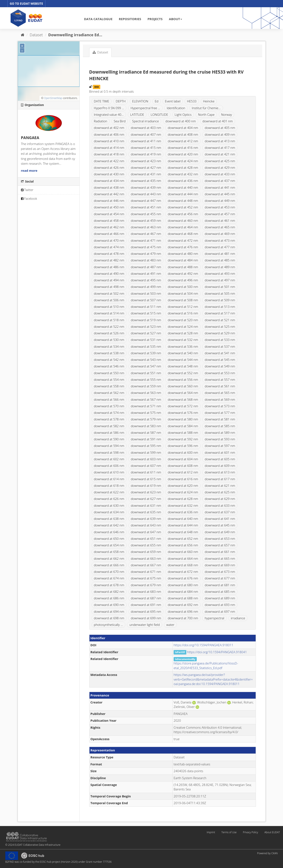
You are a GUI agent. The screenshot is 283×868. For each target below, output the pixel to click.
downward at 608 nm (183, 466)
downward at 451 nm (146, 207)
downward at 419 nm (146, 154)
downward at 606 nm (109, 466)
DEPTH (121, 101)
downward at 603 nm (146, 459)
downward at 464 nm (183, 227)
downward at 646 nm (109, 532)
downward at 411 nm (146, 141)
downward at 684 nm (183, 592)
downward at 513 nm (220, 307)
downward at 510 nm (109, 307)
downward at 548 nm (183, 366)
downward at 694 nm (109, 611)
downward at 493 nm (220, 274)
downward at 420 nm (183, 154)
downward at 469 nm (220, 234)
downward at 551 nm (146, 373)
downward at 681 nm (220, 585)
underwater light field (144, 625)
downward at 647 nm (146, 532)
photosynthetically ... (108, 625)
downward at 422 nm (109, 161)
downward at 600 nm (183, 452)
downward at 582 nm (109, 426)
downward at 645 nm (220, 525)
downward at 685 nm (220, 592)
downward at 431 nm (146, 174)
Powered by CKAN (267, 853)
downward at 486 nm (109, 267)
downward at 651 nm (146, 539)
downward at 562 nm (109, 393)
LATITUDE (137, 114)
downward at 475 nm (146, 247)
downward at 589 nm (220, 433)
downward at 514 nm (109, 313)
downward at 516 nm (183, 313)
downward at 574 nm (109, 413)
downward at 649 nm (220, 532)
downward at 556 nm (183, 380)
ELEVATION (140, 101)
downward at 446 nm (109, 201)
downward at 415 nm (146, 148)
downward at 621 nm (220, 486)
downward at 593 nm (220, 439)
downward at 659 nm (146, 552)
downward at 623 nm (146, 492)
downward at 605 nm (220, 459)
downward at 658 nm (109, 552)
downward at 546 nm (109, 366)
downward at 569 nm (220, 399)
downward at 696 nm (183, 611)
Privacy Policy (250, 832)
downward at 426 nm (109, 167)
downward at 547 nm (146, 366)
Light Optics (183, 114)
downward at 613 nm (220, 472)
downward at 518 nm (109, 320)
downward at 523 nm (146, 327)
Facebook (29, 199)
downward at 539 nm (146, 353)
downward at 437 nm (220, 181)
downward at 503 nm (146, 293)
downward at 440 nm (183, 187)
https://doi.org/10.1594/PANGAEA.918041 (217, 652)
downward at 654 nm (109, 545)
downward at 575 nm (146, 413)
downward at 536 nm (183, 346)
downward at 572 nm (183, 406)
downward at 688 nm (183, 598)
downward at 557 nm (220, 380)
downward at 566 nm (109, 399)
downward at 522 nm (109, 327)
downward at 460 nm (183, 220)
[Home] (23, 35)
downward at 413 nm (220, 141)
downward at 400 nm (181, 121)
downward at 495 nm (146, 280)
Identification (176, 108)
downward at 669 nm (220, 565)
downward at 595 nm (146, 446)
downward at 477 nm (220, 247)
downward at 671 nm (146, 572)
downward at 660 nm (183, 552)
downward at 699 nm (146, 618)
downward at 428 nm (183, 167)
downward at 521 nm (220, 320)
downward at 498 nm (109, 287)
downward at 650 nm (109, 539)
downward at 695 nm (146, 611)
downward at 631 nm (146, 505)
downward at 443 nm (146, 194)
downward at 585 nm (220, 426)
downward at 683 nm (146, 592)
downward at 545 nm (220, 360)
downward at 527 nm (146, 333)
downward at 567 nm (146, 399)
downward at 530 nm (109, 340)
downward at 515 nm (146, 313)
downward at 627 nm (146, 499)
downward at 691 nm (146, 605)
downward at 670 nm (109, 572)
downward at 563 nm (146, 393)
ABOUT (176, 19)
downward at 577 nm (220, 413)
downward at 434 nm (109, 181)
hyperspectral (214, 618)
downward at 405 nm (220, 128)
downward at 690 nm (109, 605)
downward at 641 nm (220, 519)
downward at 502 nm (109, 293)
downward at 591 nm (146, 439)
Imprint (211, 832)
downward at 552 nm (183, 373)
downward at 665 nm (220, 558)
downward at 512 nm (183, 307)
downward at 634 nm (109, 512)
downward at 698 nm (109, 618)
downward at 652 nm (183, 539)
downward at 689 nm (220, 598)
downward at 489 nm (220, 267)
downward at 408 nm (183, 134)
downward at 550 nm (109, 373)
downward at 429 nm (220, 167)
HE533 (192, 101)
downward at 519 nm (146, 320)
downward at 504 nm (183, 293)
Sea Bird (120, 121)
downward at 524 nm (183, 327)
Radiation (101, 121)
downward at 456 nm (183, 214)
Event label (173, 101)
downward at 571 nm (146, 406)
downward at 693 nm (220, 605)
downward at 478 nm (109, 254)
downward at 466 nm (109, 234)
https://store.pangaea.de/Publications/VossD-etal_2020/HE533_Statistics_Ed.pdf (206, 665)
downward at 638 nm (109, 519)
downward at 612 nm (183, 472)
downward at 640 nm (183, 519)
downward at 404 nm (183, 128)
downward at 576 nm (183, 413)
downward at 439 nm (146, 187)
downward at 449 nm (220, 201)
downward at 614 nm (109, 479)
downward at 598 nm (109, 452)
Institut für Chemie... (206, 108)
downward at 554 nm (109, 380)
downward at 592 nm (183, 439)
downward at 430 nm (109, 174)
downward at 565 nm (220, 393)
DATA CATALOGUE (98, 19)
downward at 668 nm (183, 565)
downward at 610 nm (109, 472)
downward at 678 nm (109, 585)
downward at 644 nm (183, 525)
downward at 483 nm (146, 260)
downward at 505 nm (220, 293)
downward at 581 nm (220, 419)
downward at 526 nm (109, 333)
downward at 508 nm (183, 300)
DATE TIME (102, 101)
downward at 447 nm (146, 201)
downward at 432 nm (183, 174)
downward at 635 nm (146, 512)
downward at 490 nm (109, 274)
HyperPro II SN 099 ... (109, 108)
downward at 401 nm (218, 121)
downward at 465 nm (220, 227)
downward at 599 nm (146, 452)
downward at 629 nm (220, 499)
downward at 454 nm (109, 214)
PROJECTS (155, 19)
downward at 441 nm (220, 187)
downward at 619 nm (146, 486)
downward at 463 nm (146, 227)
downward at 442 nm (109, 194)
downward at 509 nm (220, 300)
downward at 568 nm (183, 399)
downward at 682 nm (109, 592)
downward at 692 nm (183, 605)
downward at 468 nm (183, 234)
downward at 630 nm (109, 505)
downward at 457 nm (220, 214)
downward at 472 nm (183, 240)
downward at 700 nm (183, 618)
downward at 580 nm (183, 419)
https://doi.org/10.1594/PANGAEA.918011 (204, 645)
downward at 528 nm (183, 333)
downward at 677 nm (220, 578)
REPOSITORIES (130, 19)
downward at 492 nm (183, 274)
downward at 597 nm (220, 446)
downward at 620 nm (183, 486)
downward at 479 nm (146, 254)
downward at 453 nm (220, 207)
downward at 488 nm (183, 267)
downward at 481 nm (220, 254)
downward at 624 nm (183, 492)
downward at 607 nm (146, 466)
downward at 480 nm (183, 254)
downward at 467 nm (146, 234)
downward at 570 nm (109, 406)
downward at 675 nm (146, 578)
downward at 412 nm (183, 141)
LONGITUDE (159, 114)
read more (29, 170)
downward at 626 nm (109, 499)
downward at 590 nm (109, 439)
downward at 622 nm (109, 492)
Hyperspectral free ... (145, 108)
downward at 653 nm (220, 539)
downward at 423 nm (146, 161)
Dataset (36, 35)
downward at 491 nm (146, 274)
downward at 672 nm (183, 572)
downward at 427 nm (146, 167)
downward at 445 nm (220, 194)
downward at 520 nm (183, 320)
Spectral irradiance (145, 121)
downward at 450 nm (109, 207)
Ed (157, 101)
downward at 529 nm (220, 333)
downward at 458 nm (109, 220)
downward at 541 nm (220, 353)
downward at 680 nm (183, 585)
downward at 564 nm (183, 393)
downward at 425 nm (220, 161)
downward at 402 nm (109, 128)
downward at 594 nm (109, 446)
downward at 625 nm (220, 492)
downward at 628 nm (183, 499)
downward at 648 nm (183, 532)
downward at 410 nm (109, 141)
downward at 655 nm (146, 545)
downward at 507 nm (146, 300)
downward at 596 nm (183, 446)
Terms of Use (229, 832)
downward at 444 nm (183, 194)
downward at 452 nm (183, 207)
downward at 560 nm (183, 386)
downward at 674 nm (109, 578)
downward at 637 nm (220, 512)
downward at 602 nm (109, 459)
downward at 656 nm (183, 545)
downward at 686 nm (109, 598)
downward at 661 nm (220, 552)
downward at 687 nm (146, 598)
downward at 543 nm (146, 360)
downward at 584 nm (183, 426)
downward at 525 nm (220, 327)
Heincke (209, 101)
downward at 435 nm (146, 181)
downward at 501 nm (220, 287)
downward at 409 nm (220, 134)
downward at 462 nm (109, 227)
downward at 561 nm (220, 386)
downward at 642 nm (109, 525)
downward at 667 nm (146, 565)
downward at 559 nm (146, 386)
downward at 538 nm (109, 353)
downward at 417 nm (220, 148)
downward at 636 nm (183, 512)
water (170, 625)
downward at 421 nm (220, 154)
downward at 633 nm (220, 505)
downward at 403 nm (146, 128)
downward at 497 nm (220, 280)
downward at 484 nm (183, 260)
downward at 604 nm (183, 459)
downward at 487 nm (146, 267)
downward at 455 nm (146, 214)
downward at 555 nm (146, 380)
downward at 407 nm (146, 134)
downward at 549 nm (220, 366)
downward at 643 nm (146, 525)
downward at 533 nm (220, 340)
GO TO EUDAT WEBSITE (26, 3)
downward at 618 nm (109, 486)
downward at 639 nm (146, 519)
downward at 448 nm (183, 201)
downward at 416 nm (183, 148)
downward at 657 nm (220, 545)
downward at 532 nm (183, 340)
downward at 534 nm (109, 346)
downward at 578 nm (109, 419)
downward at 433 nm (220, 174)
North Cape (206, 114)
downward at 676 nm (183, 578)
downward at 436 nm (183, 181)
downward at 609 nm (220, 466)
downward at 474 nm (109, 247)
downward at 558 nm (109, 386)
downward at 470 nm (109, 240)
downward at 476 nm (183, 247)
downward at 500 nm (183, 287)
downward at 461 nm (220, 220)
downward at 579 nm (146, 419)
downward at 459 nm (146, 220)
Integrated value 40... (109, 114)
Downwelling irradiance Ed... (75, 35)
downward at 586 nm (109, 433)
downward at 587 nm (146, 433)
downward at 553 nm (220, 373)
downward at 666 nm (109, 565)
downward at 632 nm (183, 505)
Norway (227, 114)
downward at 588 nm (183, 433)
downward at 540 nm (183, 353)
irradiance (238, 618)
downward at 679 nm (146, 585)
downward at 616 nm (183, 479)
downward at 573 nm (220, 406)
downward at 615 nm (146, 479)
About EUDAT (272, 832)
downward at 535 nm (146, 346)
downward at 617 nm (220, 479)
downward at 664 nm (183, 558)
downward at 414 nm (109, 148)
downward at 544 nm (183, 360)
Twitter (27, 190)
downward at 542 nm (109, 360)
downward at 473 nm (220, 240)
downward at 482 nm (109, 260)
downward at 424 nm (183, 161)
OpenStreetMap (53, 98)
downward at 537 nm (220, 346)
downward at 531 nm (146, 340)
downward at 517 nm (220, 313)
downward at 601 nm (220, 452)
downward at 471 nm (146, 240)
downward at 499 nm (146, 287)
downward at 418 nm (109, 154)
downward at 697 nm (220, 611)
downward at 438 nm (109, 187)
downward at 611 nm (146, 472)
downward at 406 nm (109, 134)
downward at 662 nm (109, 558)
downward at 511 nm (146, 307)
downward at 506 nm (109, 300)
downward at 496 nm (183, 280)
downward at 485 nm (220, 260)
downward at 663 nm (146, 558)
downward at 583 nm (146, 426)
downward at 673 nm (220, 572)
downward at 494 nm (109, 280)
